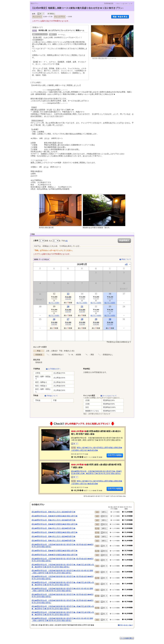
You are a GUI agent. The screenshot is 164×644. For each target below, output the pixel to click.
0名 (66, 241)
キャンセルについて (110, 396)
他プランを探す (54, 303)
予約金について (52, 396)
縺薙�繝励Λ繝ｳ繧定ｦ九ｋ (115, 456)
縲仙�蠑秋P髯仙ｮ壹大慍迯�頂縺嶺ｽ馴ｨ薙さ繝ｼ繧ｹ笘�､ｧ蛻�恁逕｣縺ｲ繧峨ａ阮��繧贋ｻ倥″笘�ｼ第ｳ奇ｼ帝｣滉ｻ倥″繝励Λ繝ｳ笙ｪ (96, 472)
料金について (126, 259)
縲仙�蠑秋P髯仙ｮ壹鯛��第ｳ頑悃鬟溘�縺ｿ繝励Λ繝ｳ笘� (55, 516)
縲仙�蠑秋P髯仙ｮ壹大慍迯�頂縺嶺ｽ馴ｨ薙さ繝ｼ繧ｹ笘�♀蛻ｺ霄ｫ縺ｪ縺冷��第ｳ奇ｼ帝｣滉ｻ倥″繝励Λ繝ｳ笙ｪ (63, 546)
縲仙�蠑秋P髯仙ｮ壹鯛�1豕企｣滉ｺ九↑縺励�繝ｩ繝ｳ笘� (54, 512)
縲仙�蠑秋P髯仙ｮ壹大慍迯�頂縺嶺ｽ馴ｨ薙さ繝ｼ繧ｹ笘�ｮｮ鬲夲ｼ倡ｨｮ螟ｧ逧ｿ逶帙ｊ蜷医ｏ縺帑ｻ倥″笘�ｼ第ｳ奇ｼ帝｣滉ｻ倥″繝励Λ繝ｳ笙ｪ (62, 572)
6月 (126, 264)
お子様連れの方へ (54, 369)
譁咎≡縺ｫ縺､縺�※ (126, 625)
